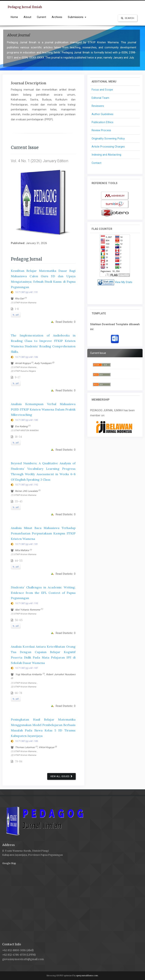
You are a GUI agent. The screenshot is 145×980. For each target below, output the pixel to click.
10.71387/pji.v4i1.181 (27, 544)
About (27, 17)
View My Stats (124, 282)
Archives (57, 17)
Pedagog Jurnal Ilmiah (25, 7)
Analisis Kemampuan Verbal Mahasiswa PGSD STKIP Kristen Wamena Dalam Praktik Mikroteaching (43, 409)
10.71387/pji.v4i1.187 (27, 668)
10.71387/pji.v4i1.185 (27, 741)
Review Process (101, 130)
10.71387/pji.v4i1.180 (27, 420)
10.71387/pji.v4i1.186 (27, 357)
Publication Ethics (103, 122)
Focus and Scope (102, 90)
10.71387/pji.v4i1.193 (27, 603)
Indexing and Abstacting (106, 155)
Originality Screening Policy (108, 139)
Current (41, 17)
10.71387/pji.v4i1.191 (27, 292)
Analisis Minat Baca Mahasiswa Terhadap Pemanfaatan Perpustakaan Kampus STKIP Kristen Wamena (43, 533)
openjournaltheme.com (87, 976)
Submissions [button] (77, 17)
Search (128, 18)
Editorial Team (100, 98)
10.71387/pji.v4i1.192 (27, 485)
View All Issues (61, 776)
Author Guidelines (103, 114)
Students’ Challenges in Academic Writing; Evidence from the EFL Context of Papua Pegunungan (43, 593)
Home (14, 17)
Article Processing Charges (108, 147)
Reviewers (98, 106)
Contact (97, 163)
